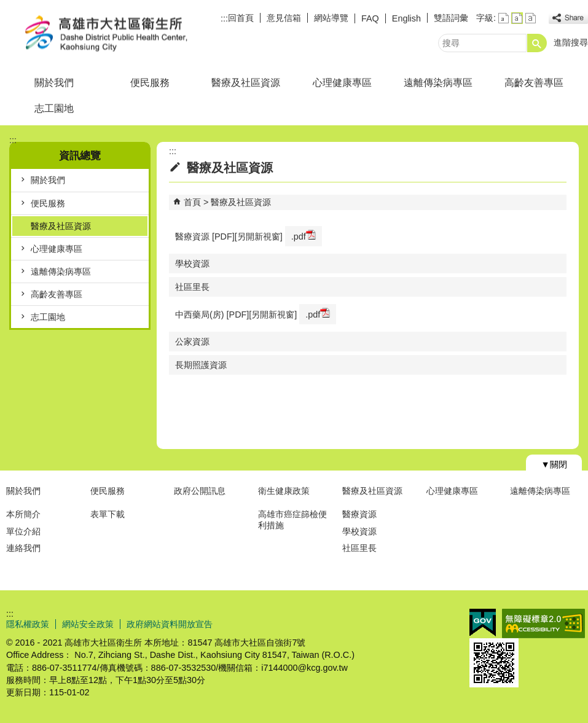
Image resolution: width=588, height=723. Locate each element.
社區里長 (192, 287)
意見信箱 (284, 18)
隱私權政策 (28, 624)
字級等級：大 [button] (531, 18)
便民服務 (150, 83)
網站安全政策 (88, 624)
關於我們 (54, 83)
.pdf (304, 236)
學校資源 (192, 264)
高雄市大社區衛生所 (104, 33)
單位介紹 (23, 531)
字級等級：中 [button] (517, 18)
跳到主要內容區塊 (6, 6)
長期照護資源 (201, 365)
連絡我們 (23, 548)
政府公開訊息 (200, 491)
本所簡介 (23, 514)
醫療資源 (359, 514)
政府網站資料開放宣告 (170, 624)
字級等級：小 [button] (504, 18)
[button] (537, 43)
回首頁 (241, 18)
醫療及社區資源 (246, 83)
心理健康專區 (342, 83)
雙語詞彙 (451, 18)
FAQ (370, 18)
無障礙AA (543, 623)
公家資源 (192, 342)
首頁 (192, 202)
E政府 (483, 623)
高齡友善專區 (534, 83)
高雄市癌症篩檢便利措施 (292, 519)
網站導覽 (331, 18)
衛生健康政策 (284, 491)
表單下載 (108, 514)
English (406, 18)
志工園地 (54, 108)
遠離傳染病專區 (438, 83)
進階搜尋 (571, 42)
